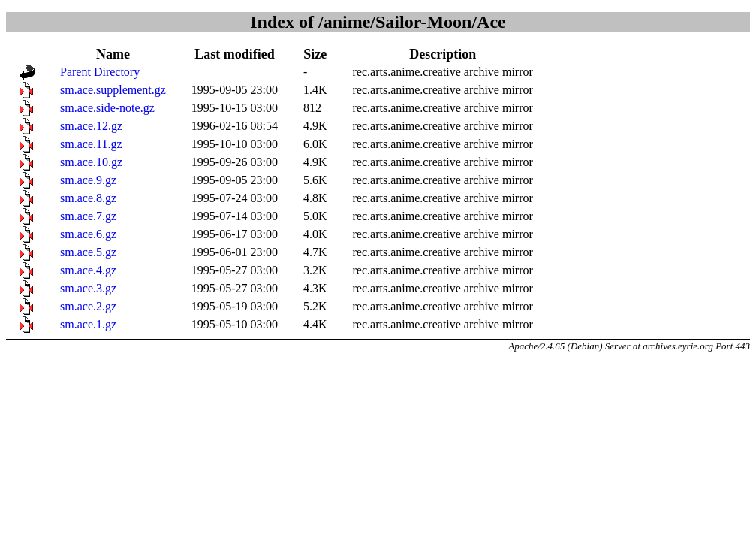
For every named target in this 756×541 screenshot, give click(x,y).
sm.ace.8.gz (88, 198)
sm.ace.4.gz (88, 270)
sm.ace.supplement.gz (113, 90)
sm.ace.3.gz (88, 288)
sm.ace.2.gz (88, 306)
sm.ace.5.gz (88, 252)
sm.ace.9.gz (88, 180)
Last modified (235, 54)
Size (315, 54)
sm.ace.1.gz (88, 324)
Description (443, 54)
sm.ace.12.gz (91, 126)
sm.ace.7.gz (88, 216)
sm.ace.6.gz (88, 234)
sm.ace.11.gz (91, 144)
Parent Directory (100, 72)
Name (113, 54)
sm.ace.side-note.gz (107, 108)
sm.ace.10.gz (91, 162)
